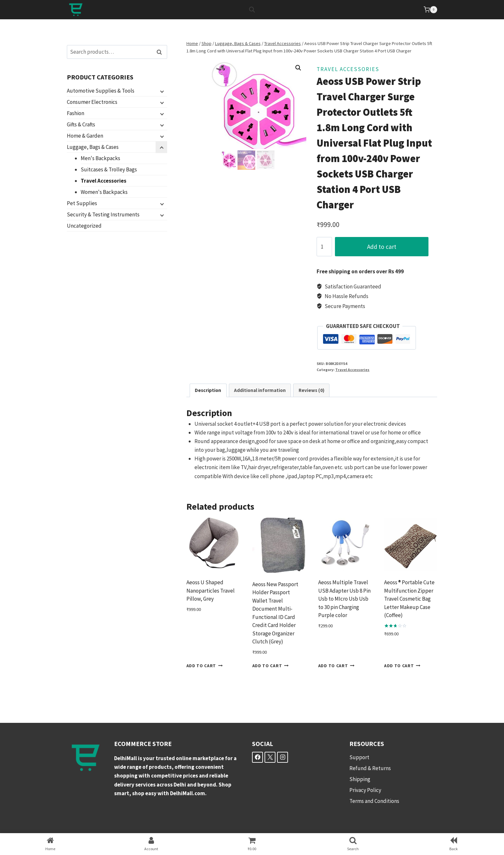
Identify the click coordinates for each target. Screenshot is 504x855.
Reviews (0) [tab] (311, 390)
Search (161, 52)
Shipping (360, 779)
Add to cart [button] (205, 666)
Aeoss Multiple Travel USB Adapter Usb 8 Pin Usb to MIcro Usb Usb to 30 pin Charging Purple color (344, 599)
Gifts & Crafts (81, 124)
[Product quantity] (324, 247)
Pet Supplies (82, 203)
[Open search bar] (252, 10)
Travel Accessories (348, 69)
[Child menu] (161, 91)
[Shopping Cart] (430, 10)
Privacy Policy (365, 790)
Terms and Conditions (374, 801)
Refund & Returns (370, 768)
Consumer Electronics (92, 102)
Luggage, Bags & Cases (93, 147)
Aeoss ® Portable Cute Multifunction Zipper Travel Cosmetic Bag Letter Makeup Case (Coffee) (409, 599)
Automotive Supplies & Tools (101, 91)
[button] (298, 68)
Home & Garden (85, 136)
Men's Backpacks (100, 158)
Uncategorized (84, 226)
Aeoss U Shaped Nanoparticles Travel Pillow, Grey (211, 591)
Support (359, 757)
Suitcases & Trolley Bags (109, 169)
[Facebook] (257, 757)
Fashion (76, 113)
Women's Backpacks (104, 192)
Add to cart (386, 246)
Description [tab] (208, 390)
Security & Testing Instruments (103, 214)
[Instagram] (283, 757)
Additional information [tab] (260, 390)
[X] (270, 757)
